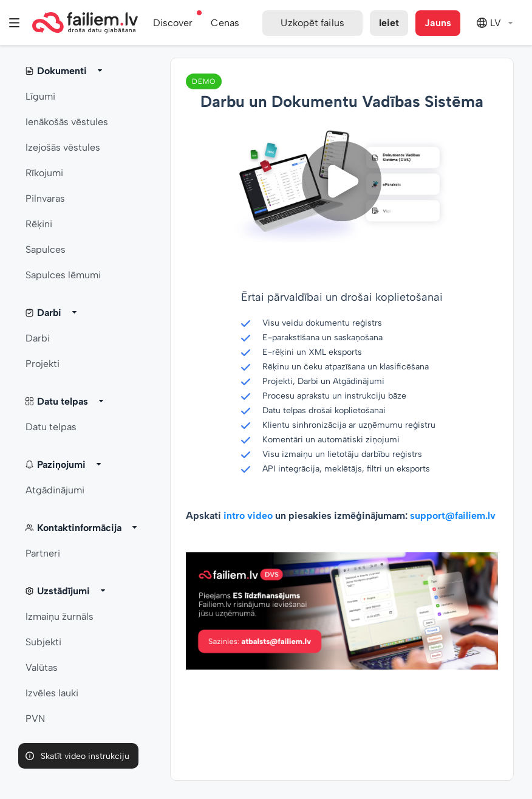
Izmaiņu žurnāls (60, 616)
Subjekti (43, 642)
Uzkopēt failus (312, 23)
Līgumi (40, 96)
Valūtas (42, 667)
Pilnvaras (45, 198)
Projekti (43, 364)
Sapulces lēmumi (63, 275)
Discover (173, 23)
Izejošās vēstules (63, 147)
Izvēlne (15, 23)
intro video (248, 516)
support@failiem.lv (453, 516)
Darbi (38, 338)
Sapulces (46, 249)
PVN (35, 718)
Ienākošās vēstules (67, 122)
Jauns (438, 23)
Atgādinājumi (55, 490)
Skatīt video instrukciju (85, 756)
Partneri (43, 553)
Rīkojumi (44, 173)
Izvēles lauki (52, 693)
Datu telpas (51, 427)
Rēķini (39, 224)
